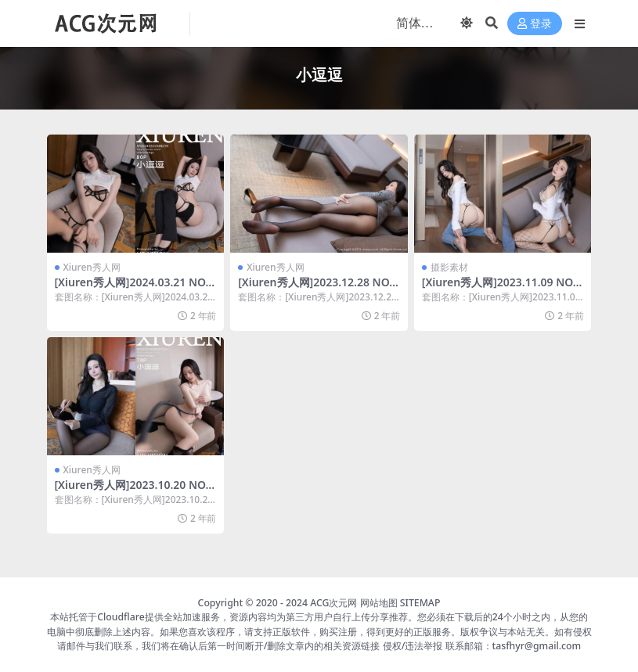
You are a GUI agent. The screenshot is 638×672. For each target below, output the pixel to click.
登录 (535, 24)
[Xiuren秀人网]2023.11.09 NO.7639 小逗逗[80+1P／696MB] (502, 289)
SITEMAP (420, 603)
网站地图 (379, 603)
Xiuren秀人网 (92, 267)
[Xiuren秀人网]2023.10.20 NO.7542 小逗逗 (135, 491)
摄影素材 (449, 267)
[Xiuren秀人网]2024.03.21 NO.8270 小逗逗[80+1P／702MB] (135, 289)
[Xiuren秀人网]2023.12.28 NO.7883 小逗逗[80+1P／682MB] (318, 289)
